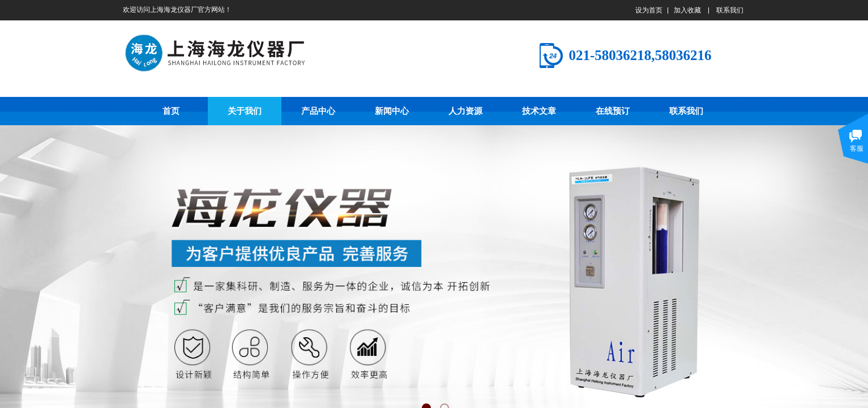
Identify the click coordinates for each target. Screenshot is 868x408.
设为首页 (649, 10)
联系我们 (686, 111)
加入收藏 (687, 10)
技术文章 (539, 111)
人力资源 (465, 111)
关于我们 (245, 111)
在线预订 (613, 111)
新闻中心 (392, 111)
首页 (171, 111)
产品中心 (318, 111)
